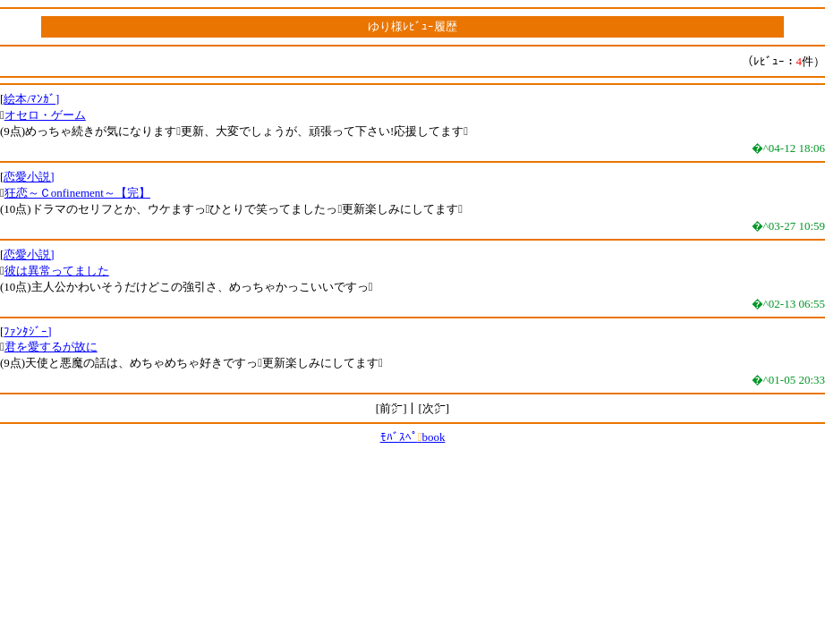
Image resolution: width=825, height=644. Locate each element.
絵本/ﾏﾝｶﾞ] (31, 99)
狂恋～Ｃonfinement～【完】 (77, 193)
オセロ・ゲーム (45, 115)
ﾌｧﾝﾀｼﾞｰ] (27, 331)
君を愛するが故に (51, 347)
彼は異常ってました (57, 271)
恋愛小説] (29, 177)
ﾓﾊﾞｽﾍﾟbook (413, 437)
